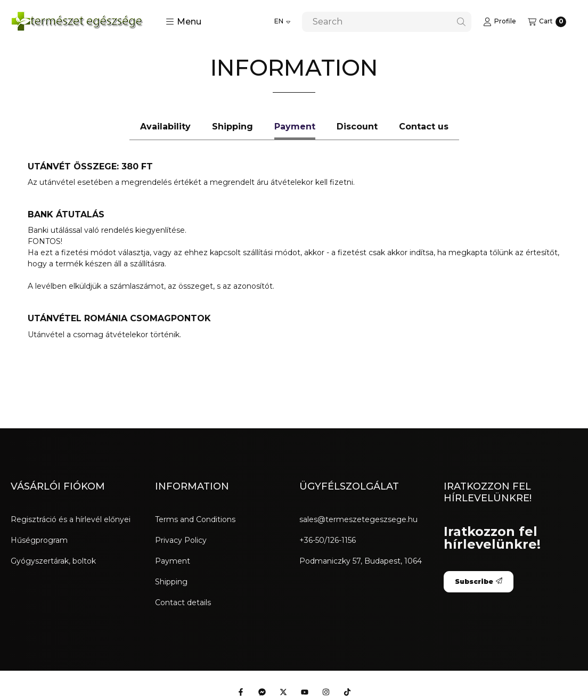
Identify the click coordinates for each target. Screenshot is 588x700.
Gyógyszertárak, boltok (53, 561)
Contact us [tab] (424, 127)
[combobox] (387, 22)
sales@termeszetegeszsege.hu (358, 519)
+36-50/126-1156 (328, 540)
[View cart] (547, 22)
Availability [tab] (165, 127)
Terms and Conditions (195, 519)
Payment (173, 561)
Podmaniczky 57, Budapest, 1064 (361, 561)
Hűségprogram (39, 540)
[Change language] (282, 22)
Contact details (183, 603)
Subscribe (479, 581)
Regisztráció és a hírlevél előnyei (71, 519)
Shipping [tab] (232, 127)
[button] (183, 22)
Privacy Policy (181, 540)
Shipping (171, 582)
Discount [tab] (357, 127)
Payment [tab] (295, 127)
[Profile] (500, 22)
